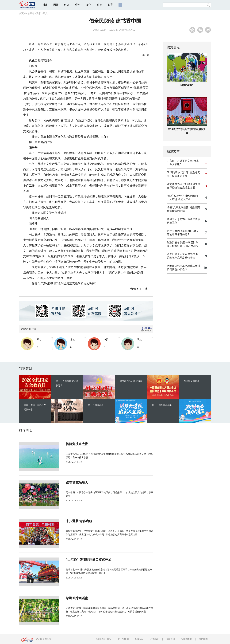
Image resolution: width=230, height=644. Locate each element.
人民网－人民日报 (109, 30)
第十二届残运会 (96, 405)
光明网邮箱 (187, 639)
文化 (88, 5)
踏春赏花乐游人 (77, 483)
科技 (99, 5)
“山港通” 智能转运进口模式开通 (89, 560)
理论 (78, 5)
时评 (67, 5)
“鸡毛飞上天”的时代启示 (181, 196)
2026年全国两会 (192, 381)
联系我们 (155, 639)
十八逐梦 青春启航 (79, 521)
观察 (38, 14)
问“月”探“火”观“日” (178, 172)
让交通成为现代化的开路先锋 (184, 184)
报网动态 (140, 639)
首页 (21, 14)
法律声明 (170, 639)
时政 (45, 5)
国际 (56, 5)
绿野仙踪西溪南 (77, 598)
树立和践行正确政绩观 (131, 381)
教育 (110, 5)
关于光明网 (123, 639)
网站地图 (203, 639)
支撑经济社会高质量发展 (181, 188)
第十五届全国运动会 (162, 405)
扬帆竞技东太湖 (77, 444)
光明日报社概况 (103, 639)
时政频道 (30, 14)
